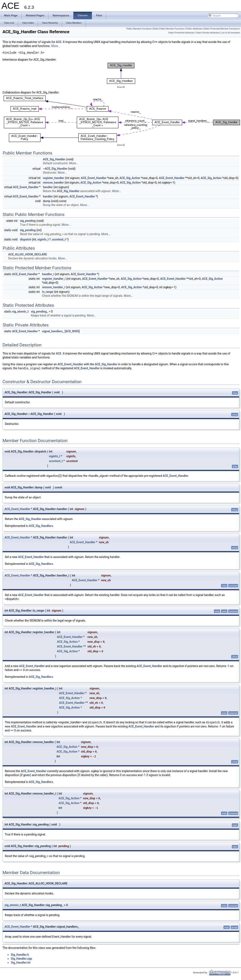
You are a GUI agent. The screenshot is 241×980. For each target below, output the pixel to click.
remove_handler (53, 183)
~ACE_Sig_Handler (55, 169)
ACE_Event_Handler (94, 178)
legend (121, 87)
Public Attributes (194, 29)
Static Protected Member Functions (221, 29)
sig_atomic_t (20, 312)
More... (56, 46)
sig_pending (28, 221)
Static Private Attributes (208, 33)
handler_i (48, 274)
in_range (48, 292)
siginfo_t (43, 239)
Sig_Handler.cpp (21, 959)
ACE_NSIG (72, 331)
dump (47, 201)
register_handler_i (54, 279)
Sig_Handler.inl (21, 963)
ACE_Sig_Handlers (41, 526)
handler (48, 187)
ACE (59, 42)
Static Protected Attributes (181, 33)
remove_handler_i (54, 287)
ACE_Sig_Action (130, 178)
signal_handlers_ (53, 331)
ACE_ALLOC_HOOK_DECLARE (27, 254)
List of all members (230, 33)
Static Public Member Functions (169, 29)
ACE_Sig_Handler (54, 159)
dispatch (26, 239)
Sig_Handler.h (20, 955)
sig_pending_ (40, 312)
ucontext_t (59, 239)
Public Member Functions (139, 29)
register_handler (54, 178)
